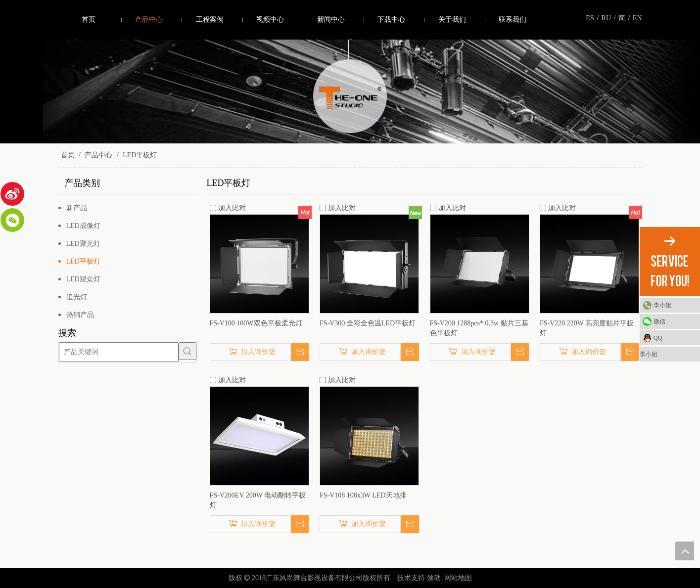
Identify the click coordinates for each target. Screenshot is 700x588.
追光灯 (77, 297)
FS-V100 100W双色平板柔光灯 (256, 323)
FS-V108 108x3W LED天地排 (363, 495)
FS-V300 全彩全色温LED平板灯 (368, 323)
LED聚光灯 (83, 244)
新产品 (77, 208)
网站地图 (458, 578)
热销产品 (80, 315)
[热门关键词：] (187, 351)
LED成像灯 (83, 226)
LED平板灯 (83, 261)
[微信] (12, 220)
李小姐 (662, 305)
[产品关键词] (119, 351)
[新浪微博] (12, 194)
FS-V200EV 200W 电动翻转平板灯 (258, 500)
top (685, 551)
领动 (434, 578)
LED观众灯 (83, 279)
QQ (658, 338)
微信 (659, 321)
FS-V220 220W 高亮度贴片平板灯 (587, 328)
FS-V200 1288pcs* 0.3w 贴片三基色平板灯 (479, 328)
